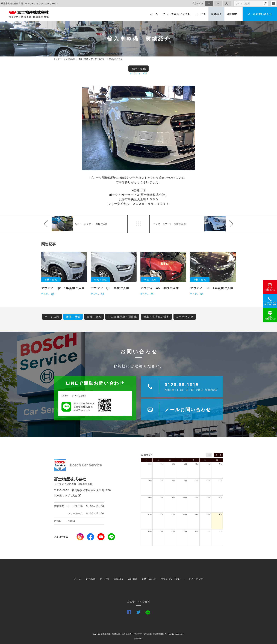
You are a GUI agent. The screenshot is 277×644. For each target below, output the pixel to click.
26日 (220, 515)
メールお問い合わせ (260, 14)
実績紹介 (216, 14)
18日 (208, 498)
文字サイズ (198, 3)
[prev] (216, 455)
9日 (185, 481)
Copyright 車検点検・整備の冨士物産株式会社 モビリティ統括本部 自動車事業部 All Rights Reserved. (139, 634)
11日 (208, 481)
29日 (150, 464)
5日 (221, 464)
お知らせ (91, 579)
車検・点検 (94, 317)
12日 (220, 481)
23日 (185, 515)
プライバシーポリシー (172, 579)
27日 (150, 531)
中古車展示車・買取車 (122, 317)
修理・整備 (139, 69)
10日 (197, 481)
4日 (209, 464)
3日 (197, 464)
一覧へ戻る (138, 224)
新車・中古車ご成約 (157, 317)
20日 (150, 515)
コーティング (185, 317)
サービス (201, 14)
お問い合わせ (149, 579)
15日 (173, 498)
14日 (161, 498)
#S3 (145, 73)
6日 (150, 481)
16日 (185, 498)
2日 (185, 464)
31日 (197, 531)
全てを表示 (52, 317)
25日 (208, 515)
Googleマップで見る (67, 496)
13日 (150, 498)
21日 (161, 515)
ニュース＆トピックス (177, 14)
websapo (138, 638)
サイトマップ (196, 579)
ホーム (154, 14)
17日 (197, 498)
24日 (197, 515)
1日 (174, 464)
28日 (161, 531)
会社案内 (232, 14)
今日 (209, 455)
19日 (220, 498)
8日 (174, 481)
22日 (173, 515)
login (273, 4)
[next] (221, 455)
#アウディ (135, 73)
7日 (162, 481)
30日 (161, 464)
